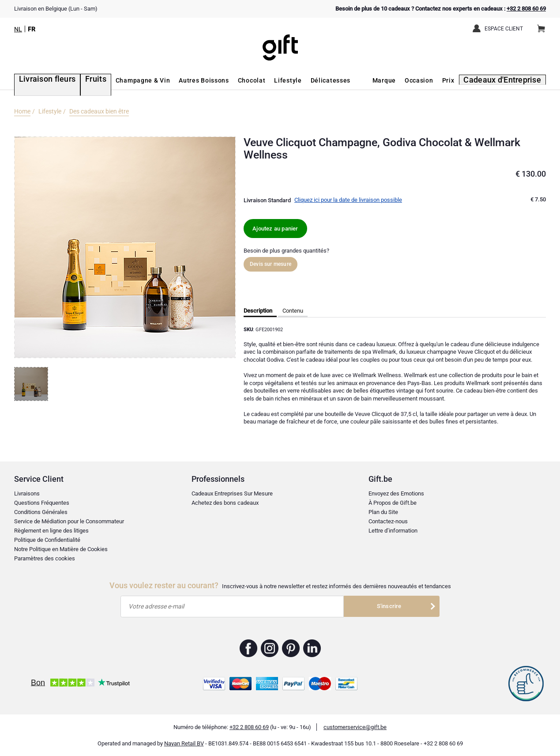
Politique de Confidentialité (47, 540)
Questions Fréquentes (42, 503)
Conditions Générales (41, 512)
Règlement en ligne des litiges (51, 531)
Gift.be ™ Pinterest (291, 648)
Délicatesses (314, 80)
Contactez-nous (388, 521)
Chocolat (235, 80)
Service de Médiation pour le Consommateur (69, 521)
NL (18, 29)
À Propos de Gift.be (393, 503)
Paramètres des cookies (45, 558)
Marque (394, 80)
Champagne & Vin (127, 80)
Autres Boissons (188, 80)
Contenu (293, 311)
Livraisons (27, 493)
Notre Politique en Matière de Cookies (61, 549)
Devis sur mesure (271, 264)
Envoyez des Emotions (396, 493)
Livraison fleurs (39, 80)
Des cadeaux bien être (99, 111)
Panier (544, 25)
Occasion (430, 80)
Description (258, 311)
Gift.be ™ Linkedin (312, 648)
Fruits (81, 80)
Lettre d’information (393, 531)
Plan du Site (383, 512)
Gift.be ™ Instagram (270, 648)
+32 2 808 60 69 (526, 9)
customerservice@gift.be (355, 727)
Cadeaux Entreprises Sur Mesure (232, 493)
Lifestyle (272, 80)
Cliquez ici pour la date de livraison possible (348, 200)
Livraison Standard (267, 200)
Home (22, 111)
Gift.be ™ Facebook (249, 648)
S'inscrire (389, 606)
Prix (459, 80)
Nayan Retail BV (184, 743)
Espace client (504, 29)
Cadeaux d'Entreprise (509, 80)
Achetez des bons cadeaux (225, 503)
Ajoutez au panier (275, 229)
